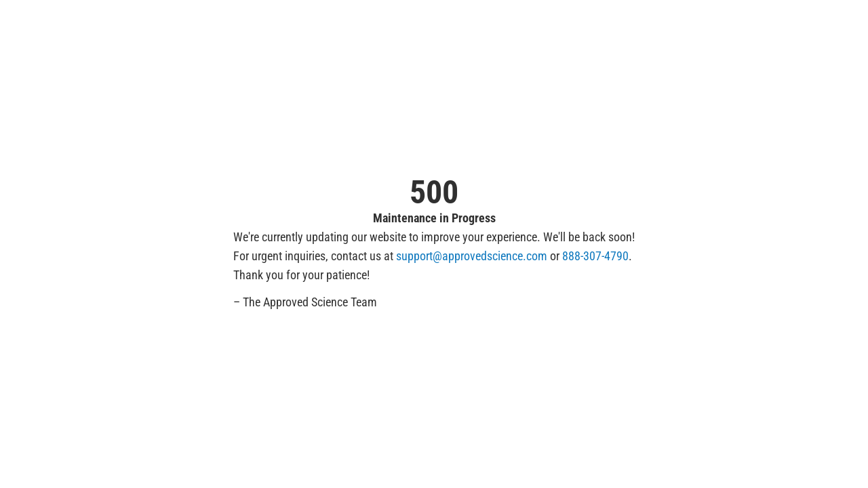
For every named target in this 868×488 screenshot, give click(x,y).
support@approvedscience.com (472, 256)
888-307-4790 (595, 256)
